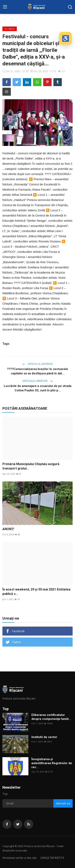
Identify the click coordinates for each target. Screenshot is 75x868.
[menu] (5, 7)
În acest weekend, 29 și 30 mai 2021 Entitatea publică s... (36, 592)
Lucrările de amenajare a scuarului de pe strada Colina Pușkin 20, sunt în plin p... (38, 388)
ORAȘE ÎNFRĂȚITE (52, 858)
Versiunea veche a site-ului (19, 858)
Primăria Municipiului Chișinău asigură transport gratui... (31, 466)
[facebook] (7, 824)
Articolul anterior (37, 364)
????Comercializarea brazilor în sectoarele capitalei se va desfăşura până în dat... (37, 371)
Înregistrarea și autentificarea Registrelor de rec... (52, 763)
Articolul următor (38, 381)
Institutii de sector (44, 737)
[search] (70, 7)
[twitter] (18, 824)
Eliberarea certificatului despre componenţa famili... (51, 717)
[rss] (29, 824)
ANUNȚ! (8, 529)
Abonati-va (63, 803)
